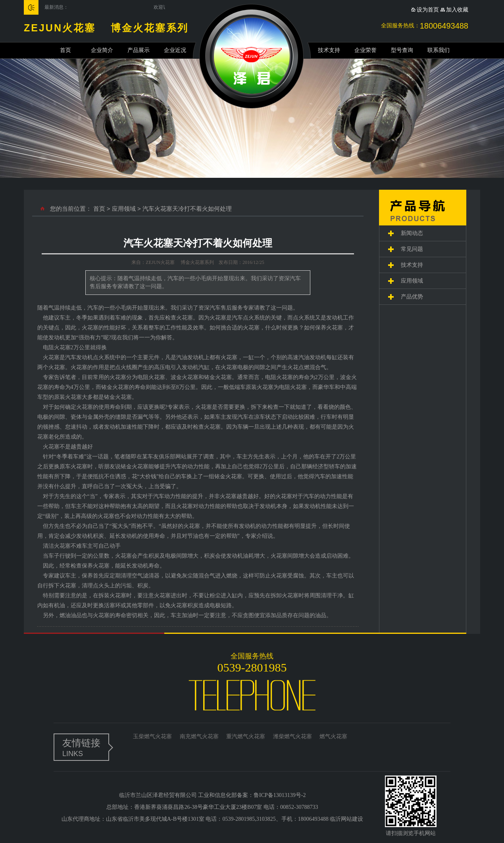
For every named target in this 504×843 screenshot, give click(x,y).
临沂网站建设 (346, 819)
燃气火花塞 (333, 736)
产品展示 (139, 50)
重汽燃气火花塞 (246, 736)
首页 (65, 50)
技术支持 (329, 50)
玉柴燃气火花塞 (152, 736)
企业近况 (175, 50)
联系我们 (439, 50)
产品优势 (412, 297)
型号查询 (402, 50)
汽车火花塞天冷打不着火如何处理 (187, 209)
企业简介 (102, 50)
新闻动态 (412, 233)
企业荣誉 (365, 50)
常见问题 (412, 249)
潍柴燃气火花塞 (292, 736)
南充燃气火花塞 (199, 736)
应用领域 (124, 209)
